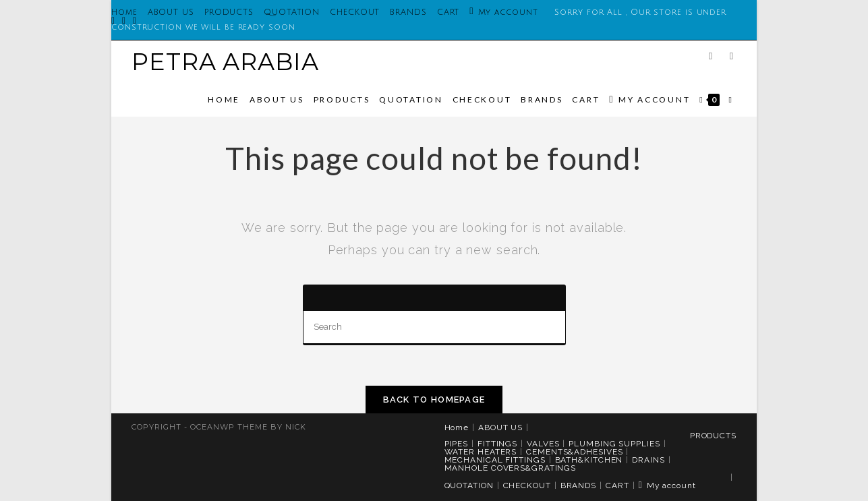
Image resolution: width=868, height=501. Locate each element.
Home (457, 428)
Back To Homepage (434, 400)
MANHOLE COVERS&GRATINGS (511, 468)
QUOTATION (292, 12)
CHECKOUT (355, 12)
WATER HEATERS (481, 452)
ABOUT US (171, 12)
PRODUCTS (229, 12)
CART (449, 12)
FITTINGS (497, 444)
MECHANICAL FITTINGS (495, 460)
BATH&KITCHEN (589, 460)
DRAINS (648, 460)
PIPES (457, 444)
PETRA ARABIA (225, 62)
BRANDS (408, 12)
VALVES (543, 444)
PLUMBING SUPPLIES (614, 444)
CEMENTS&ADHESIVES (574, 452)
